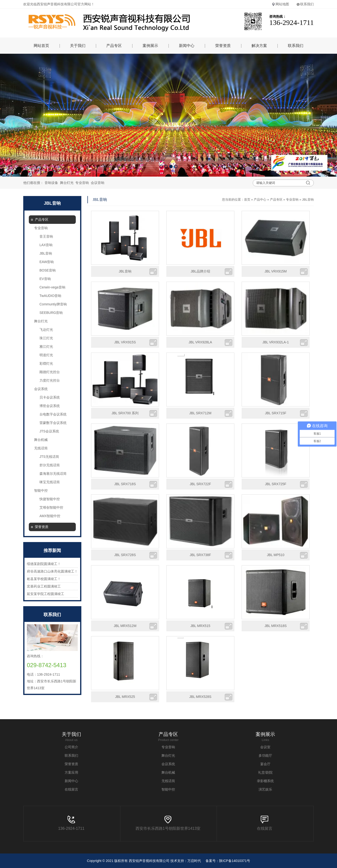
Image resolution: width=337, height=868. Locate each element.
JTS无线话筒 (49, 457)
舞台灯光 (67, 183)
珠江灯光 (46, 338)
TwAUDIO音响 (50, 296)
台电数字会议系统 (53, 414)
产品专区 (114, 46)
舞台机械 (41, 440)
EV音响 (45, 279)
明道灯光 (46, 355)
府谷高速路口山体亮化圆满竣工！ (52, 571)
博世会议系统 (50, 406)
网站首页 (41, 46)
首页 (247, 200)
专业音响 (82, 183)
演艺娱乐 (265, 789)
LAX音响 (46, 245)
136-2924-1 (68, 823)
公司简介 (71, 747)
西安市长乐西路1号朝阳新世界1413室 (168, 823)
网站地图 (280, 4)
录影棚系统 (265, 781)
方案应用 (71, 772)
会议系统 (41, 389)
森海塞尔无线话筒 (53, 474)
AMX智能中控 (50, 516)
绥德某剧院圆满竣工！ (44, 564)
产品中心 (260, 200)
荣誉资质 (223, 46)
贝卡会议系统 (50, 397)
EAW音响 (47, 262)
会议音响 (98, 183)
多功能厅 (265, 755)
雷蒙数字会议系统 (53, 423)
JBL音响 (46, 253)
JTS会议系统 (49, 431)
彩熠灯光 (46, 363)
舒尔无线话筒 (50, 465)
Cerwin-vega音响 (52, 287)
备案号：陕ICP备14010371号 (228, 861)
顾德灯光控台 (50, 372)
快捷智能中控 (50, 499)
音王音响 (46, 236)
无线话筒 (41, 448)
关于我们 (78, 46)
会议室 (265, 747)
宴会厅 (265, 764)
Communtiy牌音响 (53, 304)
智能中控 (41, 491)
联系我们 (305, 4)
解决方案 (259, 46)
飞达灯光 (46, 330)
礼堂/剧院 (265, 772)
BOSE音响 (48, 270)
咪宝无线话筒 (50, 482)
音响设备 (51, 183)
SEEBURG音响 (51, 313)
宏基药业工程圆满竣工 (44, 586)
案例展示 (150, 46)
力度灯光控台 (50, 380)
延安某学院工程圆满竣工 (46, 594)
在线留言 (71, 789)
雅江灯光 (46, 347)
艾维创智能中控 (51, 507)
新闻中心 (187, 46)
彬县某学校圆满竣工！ (44, 579)
